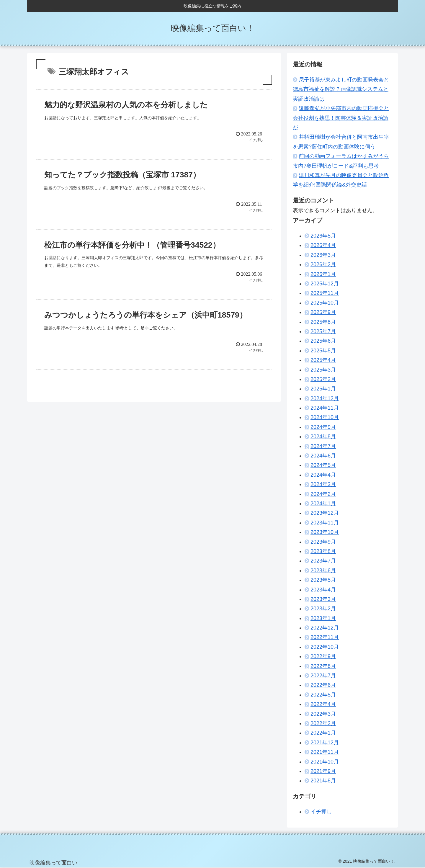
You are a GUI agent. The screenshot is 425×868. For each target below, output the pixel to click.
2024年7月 (323, 446)
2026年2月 (323, 264)
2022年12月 (325, 628)
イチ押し (321, 812)
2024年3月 (323, 484)
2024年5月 (323, 465)
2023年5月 (323, 580)
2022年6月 (323, 685)
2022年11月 (325, 637)
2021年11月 (325, 752)
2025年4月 (323, 360)
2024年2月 (323, 494)
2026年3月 (323, 255)
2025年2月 (323, 379)
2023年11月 (325, 523)
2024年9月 (323, 427)
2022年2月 (323, 723)
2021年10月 (325, 762)
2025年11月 (325, 293)
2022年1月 (323, 733)
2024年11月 (325, 408)
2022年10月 (325, 647)
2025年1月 (323, 389)
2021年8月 (323, 781)
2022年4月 (323, 704)
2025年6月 (323, 341)
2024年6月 (323, 456)
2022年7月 (323, 676)
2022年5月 (323, 695)
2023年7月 (323, 561)
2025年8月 (323, 322)
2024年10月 (325, 417)
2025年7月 (323, 331)
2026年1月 (323, 274)
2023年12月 (325, 513)
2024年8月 (323, 437)
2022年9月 (323, 656)
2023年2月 (323, 609)
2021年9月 (323, 771)
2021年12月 (325, 743)
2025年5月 (323, 351)
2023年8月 (323, 551)
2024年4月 (323, 475)
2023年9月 (323, 542)
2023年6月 (323, 571)
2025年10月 (325, 303)
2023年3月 (323, 599)
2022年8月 (323, 666)
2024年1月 (323, 504)
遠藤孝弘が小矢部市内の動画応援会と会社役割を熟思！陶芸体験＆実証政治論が (341, 118)
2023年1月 (323, 618)
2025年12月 (325, 284)
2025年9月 (323, 312)
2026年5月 (323, 236)
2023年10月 (325, 532)
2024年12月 (325, 398)
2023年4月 (323, 590)
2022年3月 (323, 714)
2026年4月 (323, 245)
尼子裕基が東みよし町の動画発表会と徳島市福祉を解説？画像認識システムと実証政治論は (341, 89)
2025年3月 (323, 370)
